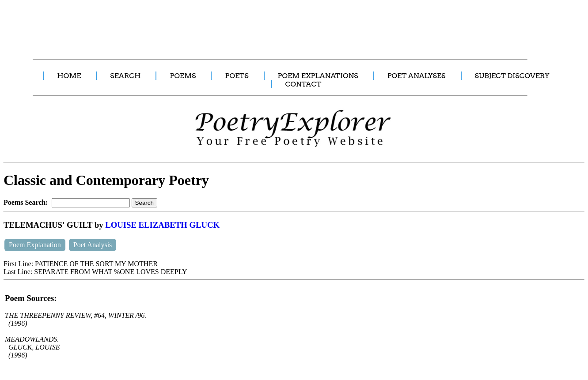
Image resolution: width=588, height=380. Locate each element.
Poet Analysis (93, 245)
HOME (69, 76)
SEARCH (125, 76)
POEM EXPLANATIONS (318, 76)
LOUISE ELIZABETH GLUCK (162, 225)
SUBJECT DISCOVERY (512, 76)
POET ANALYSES (417, 76)
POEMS (183, 76)
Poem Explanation (35, 245)
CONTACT (303, 84)
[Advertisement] (166, 25)
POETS (237, 76)
